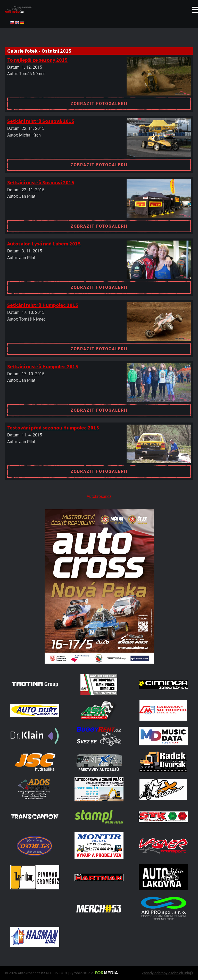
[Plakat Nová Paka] (99, 662)
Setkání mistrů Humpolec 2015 (43, 305)
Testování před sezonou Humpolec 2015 (53, 428)
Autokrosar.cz (99, 496)
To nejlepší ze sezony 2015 (37, 60)
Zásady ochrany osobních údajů (167, 973)
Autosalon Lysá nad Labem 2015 (44, 244)
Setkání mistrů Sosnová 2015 (41, 121)
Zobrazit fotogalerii (99, 104)
